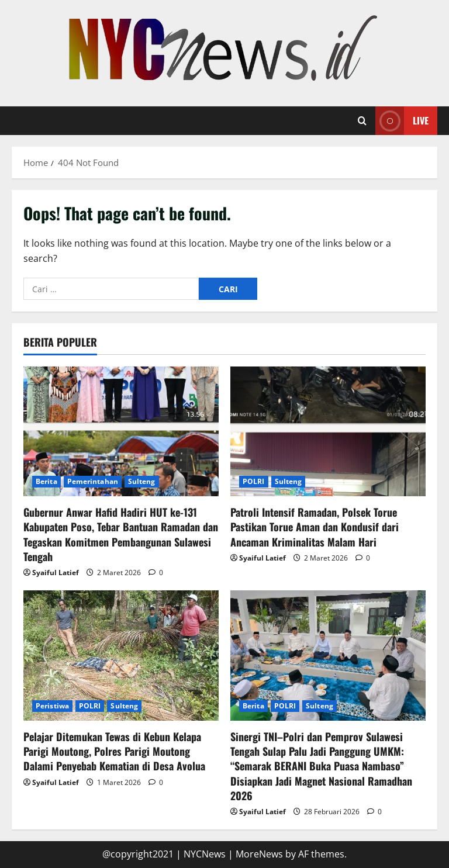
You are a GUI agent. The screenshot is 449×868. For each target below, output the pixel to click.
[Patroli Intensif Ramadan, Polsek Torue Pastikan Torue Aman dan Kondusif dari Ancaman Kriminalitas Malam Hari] (328, 432)
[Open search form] (362, 121)
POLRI (254, 481)
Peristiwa (52, 706)
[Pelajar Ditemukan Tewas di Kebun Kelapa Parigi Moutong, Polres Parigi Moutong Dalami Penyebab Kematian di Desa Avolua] (121, 656)
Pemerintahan (93, 481)
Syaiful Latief (56, 573)
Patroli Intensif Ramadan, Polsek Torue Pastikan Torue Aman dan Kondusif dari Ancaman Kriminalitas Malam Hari (315, 527)
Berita (46, 481)
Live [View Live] (402, 121)
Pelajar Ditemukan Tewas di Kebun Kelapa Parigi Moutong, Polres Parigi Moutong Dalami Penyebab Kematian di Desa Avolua (114, 751)
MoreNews (259, 854)
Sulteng (142, 481)
